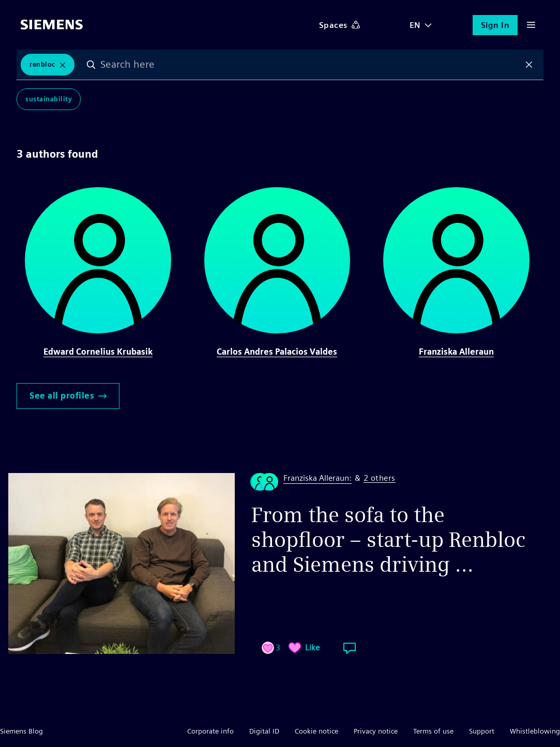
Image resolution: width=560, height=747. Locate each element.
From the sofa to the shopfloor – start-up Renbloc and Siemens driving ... (388, 540)
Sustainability (49, 99)
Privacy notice (376, 731)
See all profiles (68, 396)
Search (91, 65)
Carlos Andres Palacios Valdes (277, 352)
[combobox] (310, 65)
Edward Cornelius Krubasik (98, 352)
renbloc (42, 64)
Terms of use (433, 731)
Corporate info (210, 731)
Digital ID (264, 731)
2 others (380, 478)
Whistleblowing (535, 731)
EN (415, 25)
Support (482, 731)
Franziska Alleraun (456, 352)
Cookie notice (316, 731)
